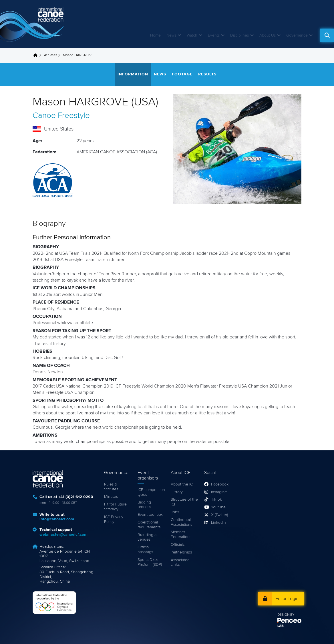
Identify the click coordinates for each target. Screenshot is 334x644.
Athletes (51, 55)
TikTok (216, 499)
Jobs (175, 512)
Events (214, 35)
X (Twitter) (219, 515)
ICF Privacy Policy (114, 519)
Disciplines (239, 35)
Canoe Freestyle (61, 116)
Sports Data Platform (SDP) (150, 562)
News (171, 35)
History (177, 492)
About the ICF (183, 484)
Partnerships (181, 552)
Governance (297, 35)
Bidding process (144, 505)
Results (207, 74)
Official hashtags (145, 550)
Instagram (219, 492)
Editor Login (287, 599)
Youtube (218, 507)
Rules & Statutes (111, 487)
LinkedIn (218, 523)
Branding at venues (148, 537)
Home (155, 35)
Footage (182, 74)
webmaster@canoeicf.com (63, 535)
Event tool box (150, 515)
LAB (281, 626)
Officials (178, 545)
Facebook (220, 484)
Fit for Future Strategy (115, 507)
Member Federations (181, 534)
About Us (268, 35)
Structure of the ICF (184, 502)
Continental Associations (181, 522)
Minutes (111, 497)
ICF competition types (151, 492)
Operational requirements (149, 525)
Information (133, 74)
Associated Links (180, 562)
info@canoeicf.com (57, 519)
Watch (192, 35)
